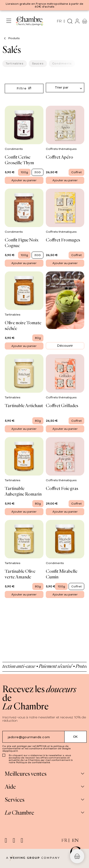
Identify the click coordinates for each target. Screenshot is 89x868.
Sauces (38, 63)
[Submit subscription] (76, 737)
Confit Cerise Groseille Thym (19, 160)
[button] (77, 856)
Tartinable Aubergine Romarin (23, 491)
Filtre (24, 88)
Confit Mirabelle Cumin (62, 574)
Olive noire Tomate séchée (23, 325)
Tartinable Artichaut (24, 405)
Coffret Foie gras (62, 488)
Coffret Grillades (62, 405)
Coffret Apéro (59, 157)
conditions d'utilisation (43, 748)
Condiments (62, 63)
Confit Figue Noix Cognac (22, 242)
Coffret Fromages (63, 240)
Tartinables (15, 63)
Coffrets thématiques (62, 149)
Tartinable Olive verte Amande (20, 574)
